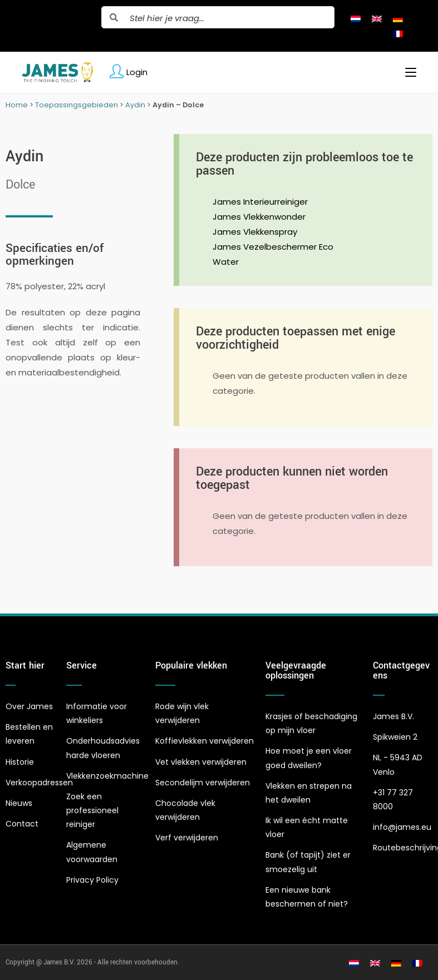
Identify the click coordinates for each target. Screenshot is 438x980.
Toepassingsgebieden (77, 105)
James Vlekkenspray (255, 232)
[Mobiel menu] (407, 72)
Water (226, 262)
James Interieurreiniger (260, 202)
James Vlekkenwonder (259, 217)
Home (17, 105)
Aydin (135, 105)
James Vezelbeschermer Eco (273, 247)
